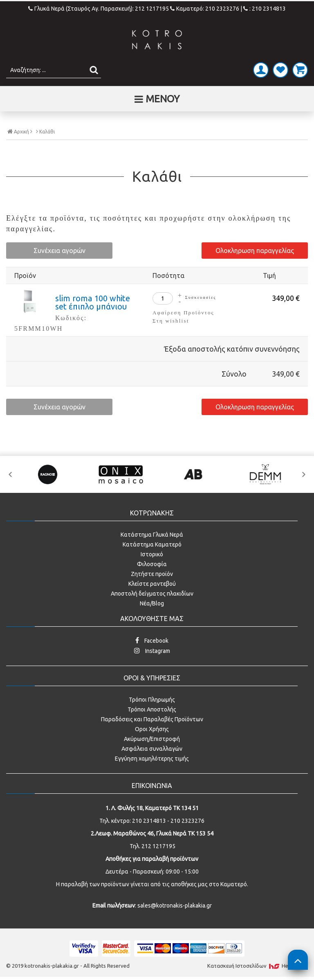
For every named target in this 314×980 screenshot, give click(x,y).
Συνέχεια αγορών (59, 251)
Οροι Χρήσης (152, 729)
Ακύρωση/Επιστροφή (152, 739)
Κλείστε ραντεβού (152, 584)
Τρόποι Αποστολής (152, 709)
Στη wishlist (171, 321)
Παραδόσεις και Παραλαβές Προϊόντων (152, 719)
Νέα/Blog (152, 603)
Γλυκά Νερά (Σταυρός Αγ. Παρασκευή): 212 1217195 (99, 9)
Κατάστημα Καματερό (152, 544)
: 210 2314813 (265, 9)
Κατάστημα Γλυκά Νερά (152, 535)
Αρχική (20, 131)
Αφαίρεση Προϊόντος (183, 313)
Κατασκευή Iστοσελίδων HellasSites (258, 966)
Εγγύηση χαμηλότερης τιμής (152, 759)
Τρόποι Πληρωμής (152, 700)
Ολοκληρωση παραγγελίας (255, 251)
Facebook (152, 640)
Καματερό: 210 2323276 (205, 9)
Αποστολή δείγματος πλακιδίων (152, 594)
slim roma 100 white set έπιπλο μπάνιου (93, 302)
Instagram (152, 651)
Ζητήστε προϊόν (152, 574)
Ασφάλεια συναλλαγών (152, 749)
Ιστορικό (152, 554)
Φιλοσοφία (152, 564)
